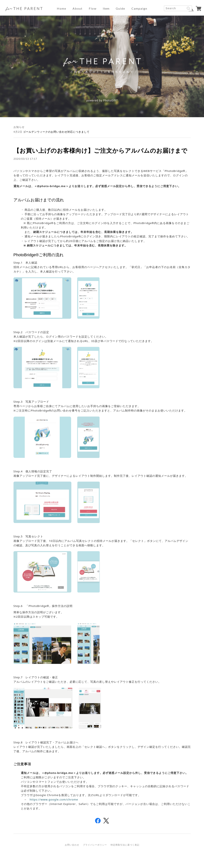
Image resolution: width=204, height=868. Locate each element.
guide (120, 8)
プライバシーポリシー (95, 845)
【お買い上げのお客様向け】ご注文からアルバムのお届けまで (100, 150)
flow (93, 8)
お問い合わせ (72, 845)
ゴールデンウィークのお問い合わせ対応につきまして (56, 132)
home (62, 8)
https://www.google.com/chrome (54, 799)
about (78, 8)
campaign (139, 8)
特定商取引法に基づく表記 (125, 845)
